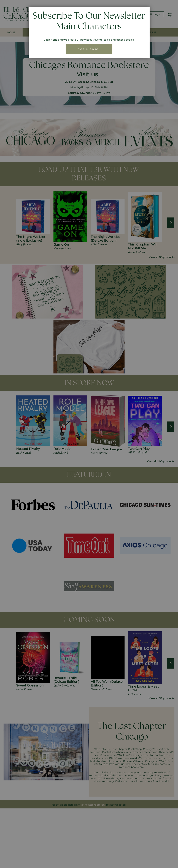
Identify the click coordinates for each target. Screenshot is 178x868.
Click (47, 40)
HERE (54, 40)
